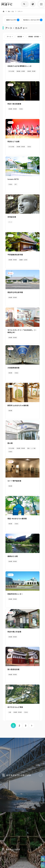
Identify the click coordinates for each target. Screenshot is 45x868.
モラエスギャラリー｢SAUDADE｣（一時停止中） (22, 335)
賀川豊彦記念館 (13, 678)
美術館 (21, 37)
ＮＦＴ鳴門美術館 (14, 487)
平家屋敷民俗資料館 (15, 257)
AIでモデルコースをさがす (22, 799)
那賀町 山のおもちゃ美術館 (18, 410)
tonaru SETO (13, 181)
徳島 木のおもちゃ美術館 (17, 525)
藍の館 (10, 448)
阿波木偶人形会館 (14, 640)
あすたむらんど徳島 (15, 716)
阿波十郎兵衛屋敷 (14, 104)
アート (10, 37)
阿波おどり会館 (13, 143)
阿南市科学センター (15, 601)
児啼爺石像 (12, 219)
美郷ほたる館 (13, 563)
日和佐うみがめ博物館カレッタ (20, 66)
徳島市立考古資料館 (15, 295)
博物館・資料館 (35, 37)
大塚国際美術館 (13, 372)
